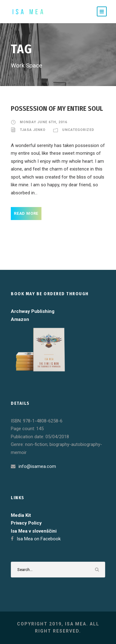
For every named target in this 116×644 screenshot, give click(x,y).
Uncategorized (78, 130)
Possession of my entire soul (57, 108)
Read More (26, 213)
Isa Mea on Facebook (39, 539)
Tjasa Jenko (33, 130)
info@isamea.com (37, 466)
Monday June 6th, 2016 (43, 122)
